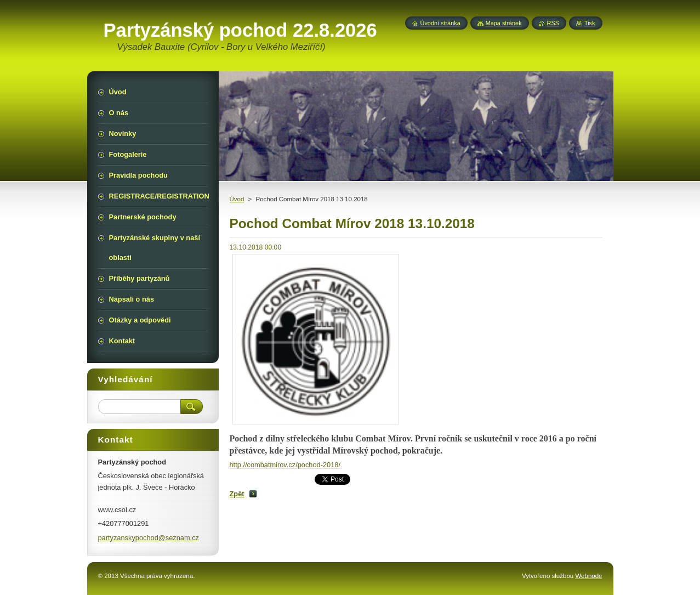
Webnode (588, 576)
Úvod (237, 199)
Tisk (590, 23)
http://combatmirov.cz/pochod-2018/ (285, 465)
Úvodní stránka (440, 23)
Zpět (237, 494)
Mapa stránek (504, 23)
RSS (553, 23)
